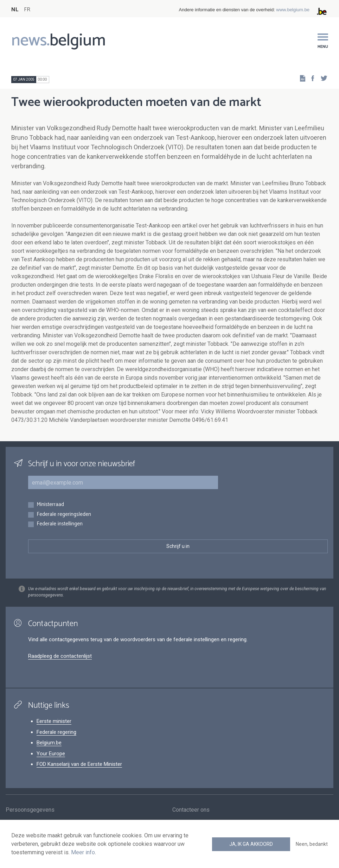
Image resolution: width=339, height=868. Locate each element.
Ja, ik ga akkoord (251, 844)
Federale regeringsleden (64, 515)
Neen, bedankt (312, 844)
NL (15, 10)
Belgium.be (49, 743)
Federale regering (56, 732)
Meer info (83, 852)
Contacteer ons (191, 810)
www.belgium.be (293, 10)
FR (27, 10)
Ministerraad (50, 505)
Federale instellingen (60, 524)
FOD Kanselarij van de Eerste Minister (79, 764)
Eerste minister (54, 721)
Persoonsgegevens (30, 810)
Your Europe (51, 754)
